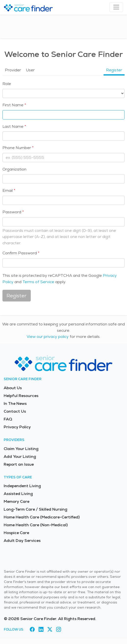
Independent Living (22, 486)
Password (12, 212)
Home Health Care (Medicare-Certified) (42, 517)
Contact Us (15, 411)
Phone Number (17, 148)
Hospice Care (16, 533)
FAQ (8, 419)
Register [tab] (114, 70)
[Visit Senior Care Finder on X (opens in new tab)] (50, 629)
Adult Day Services (22, 541)
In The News (15, 403)
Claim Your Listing (21, 449)
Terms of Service (38, 282)
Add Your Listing (20, 456)
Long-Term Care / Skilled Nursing (35, 509)
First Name (13, 105)
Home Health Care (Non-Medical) (36, 525)
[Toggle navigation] (116, 7)
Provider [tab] (13, 70)
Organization (14, 169)
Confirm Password (20, 253)
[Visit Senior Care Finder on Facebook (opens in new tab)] (32, 629)
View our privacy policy (48, 337)
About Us (13, 388)
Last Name (13, 126)
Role (7, 84)
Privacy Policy (17, 427)
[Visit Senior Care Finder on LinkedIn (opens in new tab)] (41, 629)
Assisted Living (18, 494)
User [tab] (30, 70)
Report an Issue (19, 464)
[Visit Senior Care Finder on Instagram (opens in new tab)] (59, 629)
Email (8, 190)
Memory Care (16, 501)
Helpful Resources (21, 396)
